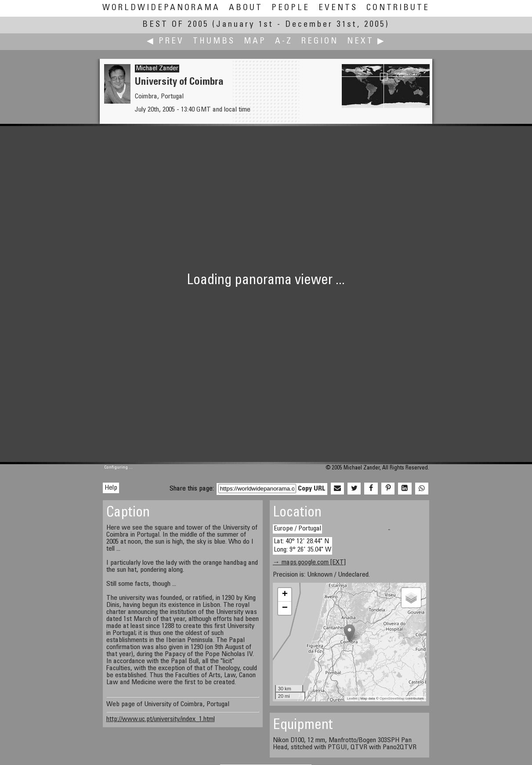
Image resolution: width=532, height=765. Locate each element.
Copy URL (312, 489)
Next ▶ (366, 41)
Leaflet (352, 698)
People (291, 8)
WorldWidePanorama (161, 8)
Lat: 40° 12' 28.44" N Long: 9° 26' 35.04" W (302, 546)
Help (111, 488)
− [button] (285, 608)
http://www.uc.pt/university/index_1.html (161, 719)
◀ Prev (165, 41)
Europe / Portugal (297, 529)
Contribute (398, 8)
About (246, 8)
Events (338, 8)
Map (255, 41)
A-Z (284, 41)
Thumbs (214, 41)
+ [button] (285, 595)
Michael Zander (157, 69)
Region (320, 41)
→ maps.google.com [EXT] (309, 563)
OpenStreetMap (392, 698)
